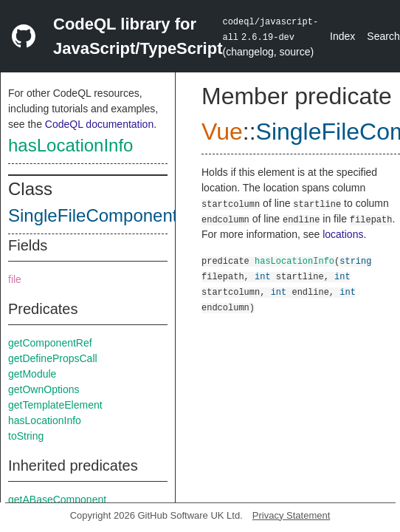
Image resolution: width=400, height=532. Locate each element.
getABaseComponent (57, 499)
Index (342, 36)
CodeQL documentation (99, 124)
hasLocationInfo (70, 145)
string (355, 260)
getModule (32, 374)
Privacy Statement (292, 515)
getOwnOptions (44, 389)
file (15, 279)
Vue (222, 132)
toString (26, 436)
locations (343, 234)
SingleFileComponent (93, 215)
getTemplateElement (55, 405)
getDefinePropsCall (53, 358)
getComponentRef (50, 343)
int (263, 276)
